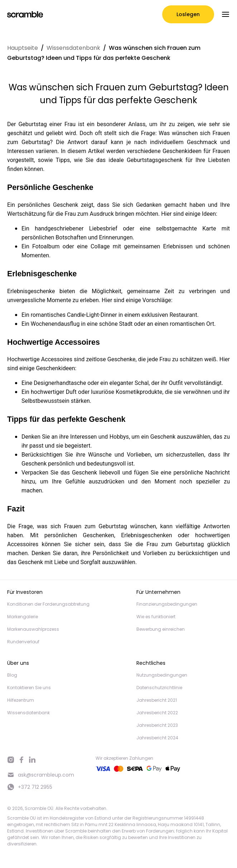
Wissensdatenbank (73, 48)
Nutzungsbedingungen (162, 675)
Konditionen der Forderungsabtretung (48, 604)
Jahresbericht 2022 (157, 713)
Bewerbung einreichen (161, 629)
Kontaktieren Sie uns (29, 688)
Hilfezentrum (21, 700)
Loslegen (188, 14)
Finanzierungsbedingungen (167, 604)
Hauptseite (23, 48)
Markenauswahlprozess (33, 629)
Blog (12, 675)
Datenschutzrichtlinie (159, 688)
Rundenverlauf (23, 642)
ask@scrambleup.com (41, 775)
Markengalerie (23, 617)
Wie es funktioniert (156, 617)
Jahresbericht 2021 (157, 700)
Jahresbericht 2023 (157, 725)
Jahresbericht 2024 (157, 738)
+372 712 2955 (30, 787)
